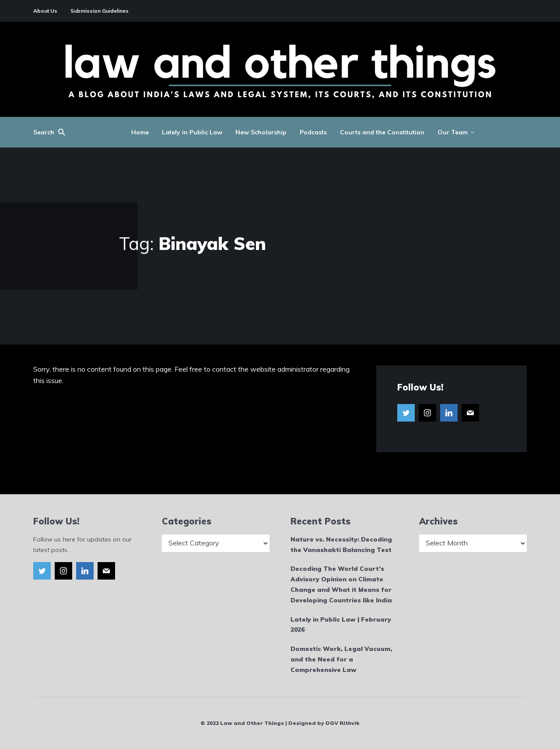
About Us (45, 11)
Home (140, 132)
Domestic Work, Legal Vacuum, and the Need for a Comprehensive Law (341, 659)
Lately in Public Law (192, 132)
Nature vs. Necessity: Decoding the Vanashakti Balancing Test (341, 545)
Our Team (453, 132)
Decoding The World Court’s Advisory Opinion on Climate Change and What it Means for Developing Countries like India (341, 584)
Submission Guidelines (100, 11)
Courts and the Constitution (382, 132)
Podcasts (313, 132)
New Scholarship (261, 132)
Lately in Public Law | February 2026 (341, 625)
